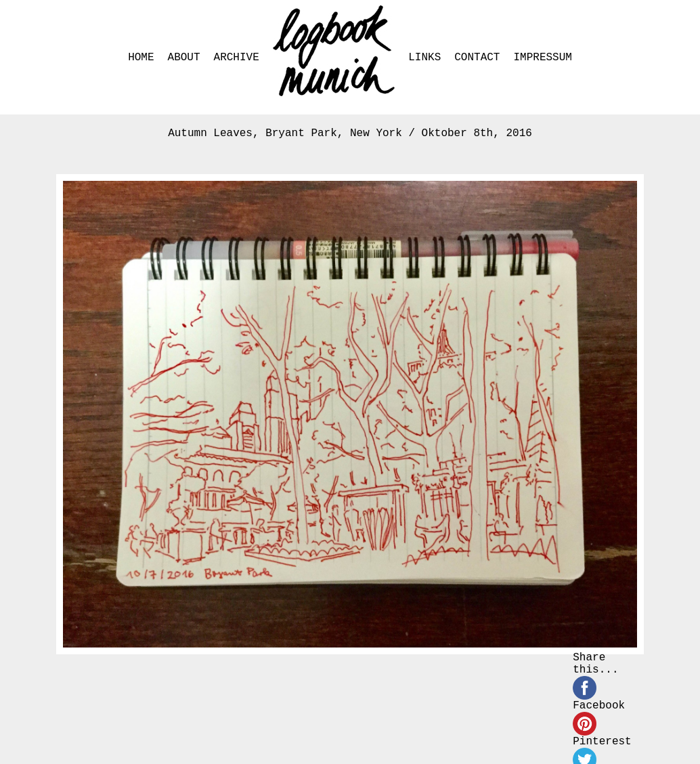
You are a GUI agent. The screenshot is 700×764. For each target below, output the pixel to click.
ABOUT (184, 58)
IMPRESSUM (542, 58)
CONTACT (477, 58)
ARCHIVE (237, 58)
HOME (141, 58)
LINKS (424, 58)
